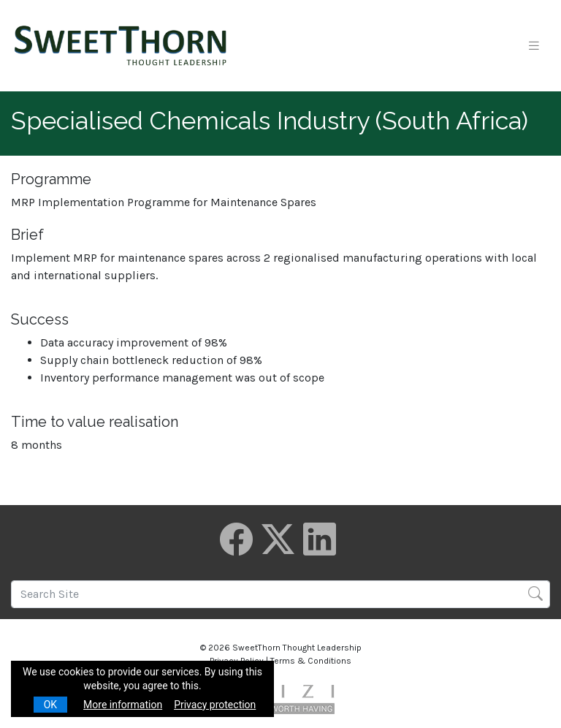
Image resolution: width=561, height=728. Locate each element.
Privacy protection (215, 705)
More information (123, 705)
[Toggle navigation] (534, 46)
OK (50, 705)
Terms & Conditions (311, 661)
